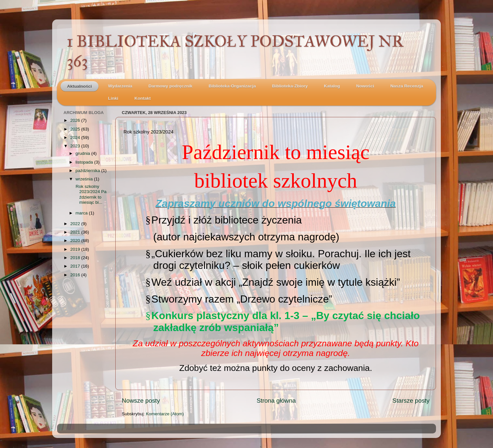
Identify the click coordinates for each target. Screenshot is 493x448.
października (88, 171)
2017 (76, 266)
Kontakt (143, 98)
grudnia (83, 153)
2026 (76, 120)
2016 (76, 275)
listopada (85, 162)
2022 (76, 224)
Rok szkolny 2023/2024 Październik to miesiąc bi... (91, 194)
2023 (76, 146)
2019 (76, 249)
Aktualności (80, 86)
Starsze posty (411, 401)
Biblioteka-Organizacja (232, 86)
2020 (76, 241)
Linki (113, 98)
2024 (76, 138)
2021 (76, 232)
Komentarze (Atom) (165, 414)
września (85, 179)
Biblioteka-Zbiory (290, 86)
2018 (76, 258)
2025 (76, 129)
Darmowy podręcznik (170, 86)
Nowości (365, 86)
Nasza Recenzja (407, 86)
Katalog (332, 86)
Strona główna (276, 401)
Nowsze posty (141, 401)
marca (82, 213)
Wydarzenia (120, 86)
